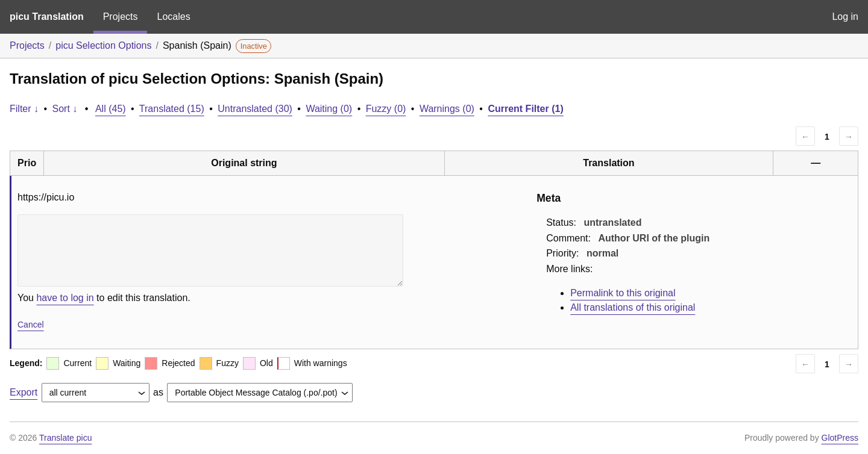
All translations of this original (633, 307)
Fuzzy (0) (386, 109)
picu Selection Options (103, 45)
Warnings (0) (447, 109)
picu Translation (47, 17)
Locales (173, 17)
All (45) (111, 109)
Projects (121, 17)
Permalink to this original (623, 293)
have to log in (65, 298)
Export (24, 392)
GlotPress (840, 438)
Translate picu (65, 438)
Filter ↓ (24, 109)
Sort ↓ (65, 109)
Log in (845, 17)
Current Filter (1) (525, 109)
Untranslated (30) (255, 109)
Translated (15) (172, 109)
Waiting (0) (329, 109)
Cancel (31, 325)
